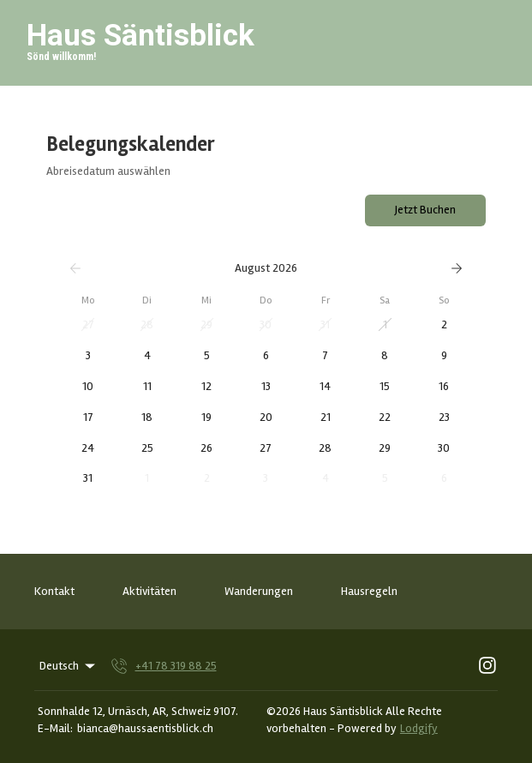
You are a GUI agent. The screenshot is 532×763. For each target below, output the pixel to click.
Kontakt (54, 591)
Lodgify (419, 728)
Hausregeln (369, 591)
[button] (88, 325)
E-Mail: (55, 728)
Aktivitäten (149, 591)
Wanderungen (259, 591)
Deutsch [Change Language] (69, 666)
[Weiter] (457, 268)
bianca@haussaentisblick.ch (145, 728)
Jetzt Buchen (425, 210)
